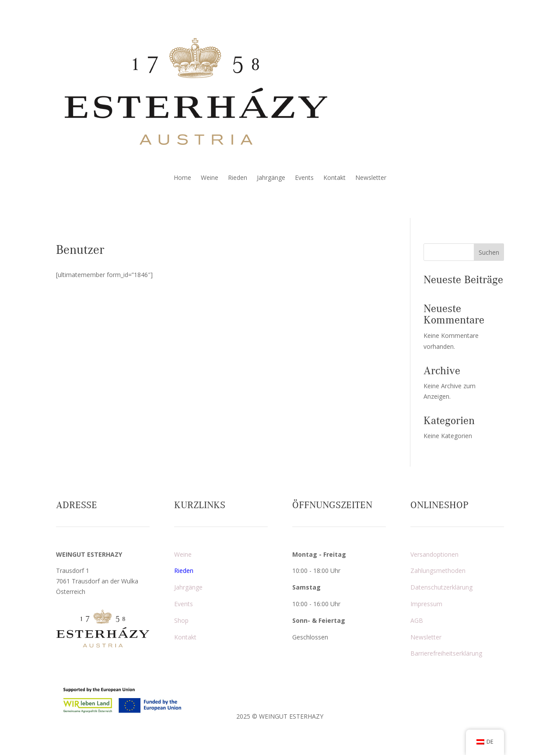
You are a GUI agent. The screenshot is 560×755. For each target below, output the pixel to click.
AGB (417, 620)
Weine (210, 178)
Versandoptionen (434, 554)
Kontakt (334, 178)
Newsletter (371, 178)
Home (182, 178)
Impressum (426, 604)
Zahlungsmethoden (438, 571)
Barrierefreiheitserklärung (446, 653)
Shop (181, 620)
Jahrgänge (271, 178)
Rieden (238, 178)
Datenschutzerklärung (441, 587)
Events (304, 178)
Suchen (489, 252)
